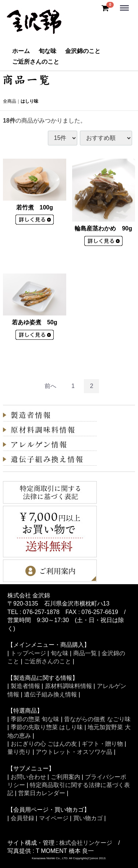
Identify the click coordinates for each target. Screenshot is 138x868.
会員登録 (22, 818)
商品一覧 (85, 653)
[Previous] (50, 386)
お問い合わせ (28, 777)
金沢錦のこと (83, 51)
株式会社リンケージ (86, 843)
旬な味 (47, 51)
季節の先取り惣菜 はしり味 (47, 728)
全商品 (10, 101)
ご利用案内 (66, 777)
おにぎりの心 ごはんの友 (44, 744)
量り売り (19, 752)
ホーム (21, 51)
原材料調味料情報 (68, 686)
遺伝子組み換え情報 (50, 694)
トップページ (28, 653)
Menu (125, 5)
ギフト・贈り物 (102, 744)
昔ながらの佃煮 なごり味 (97, 719)
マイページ (54, 818)
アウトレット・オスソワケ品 (74, 752)
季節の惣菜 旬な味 (35, 719)
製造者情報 (25, 686)
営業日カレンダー (42, 793)
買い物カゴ (88, 818)
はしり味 (29, 101)
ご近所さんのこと (36, 62)
